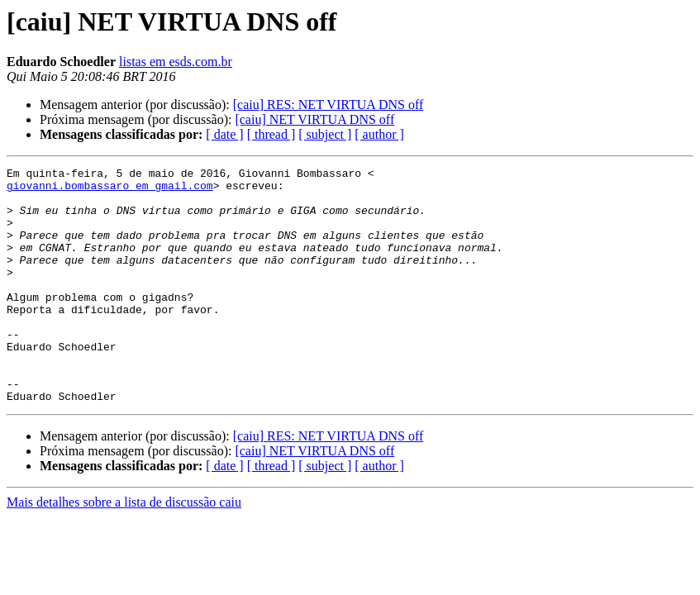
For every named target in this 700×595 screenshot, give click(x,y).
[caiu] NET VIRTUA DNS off (314, 119)
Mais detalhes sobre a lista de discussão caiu (124, 549)
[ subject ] (325, 134)
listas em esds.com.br (176, 62)
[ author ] (379, 134)
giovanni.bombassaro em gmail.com (110, 190)
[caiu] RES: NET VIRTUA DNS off (329, 105)
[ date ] (224, 134)
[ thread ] (271, 134)
